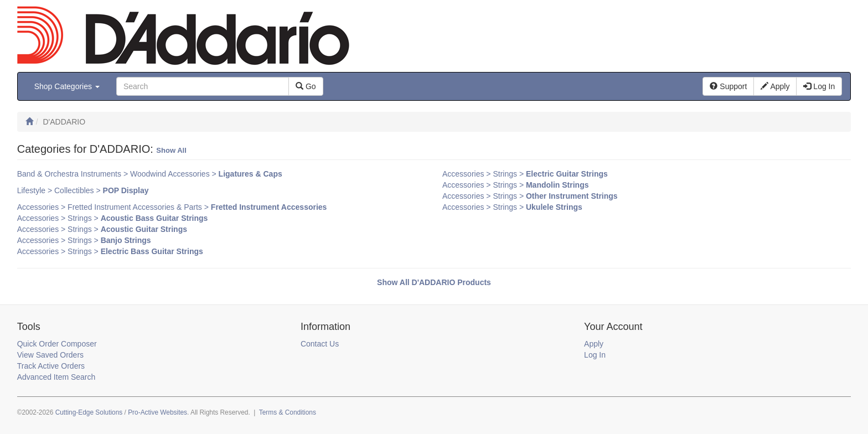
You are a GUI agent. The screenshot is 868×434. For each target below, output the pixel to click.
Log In (595, 355)
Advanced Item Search (56, 377)
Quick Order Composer (57, 344)
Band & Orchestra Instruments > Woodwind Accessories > (150, 174)
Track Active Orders (51, 366)
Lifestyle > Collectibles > (83, 190)
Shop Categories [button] (67, 86)
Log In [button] (819, 86)
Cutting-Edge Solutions (89, 412)
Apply (594, 344)
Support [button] (728, 86)
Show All (171, 150)
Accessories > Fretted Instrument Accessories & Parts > (172, 207)
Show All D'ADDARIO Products (434, 282)
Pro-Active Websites (157, 412)
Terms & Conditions (288, 412)
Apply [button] (775, 86)
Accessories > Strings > (113, 218)
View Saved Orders (50, 355)
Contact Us (320, 344)
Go (306, 86)
